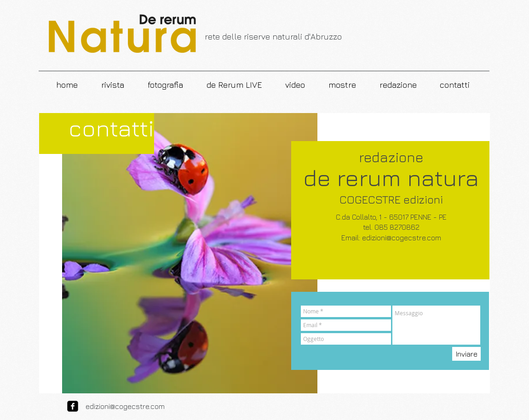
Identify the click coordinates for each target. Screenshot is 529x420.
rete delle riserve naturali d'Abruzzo (273, 37)
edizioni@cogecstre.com (402, 238)
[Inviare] (466, 354)
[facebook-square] (73, 406)
